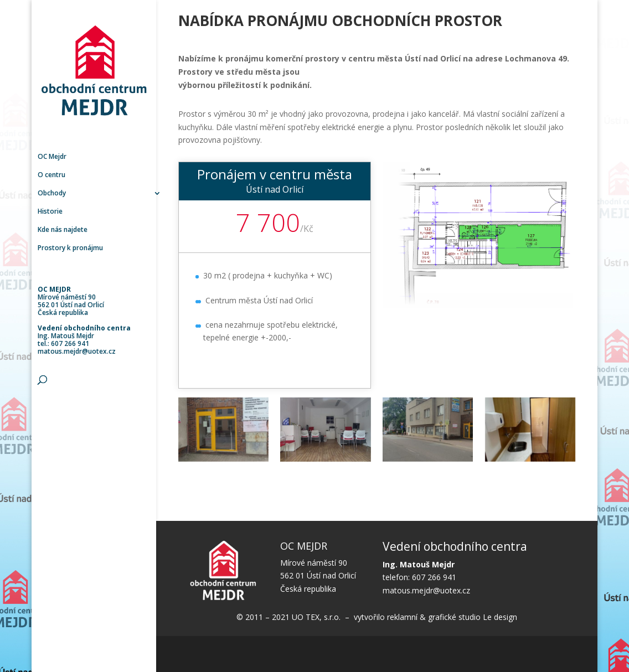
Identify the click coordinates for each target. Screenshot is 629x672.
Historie (50, 212)
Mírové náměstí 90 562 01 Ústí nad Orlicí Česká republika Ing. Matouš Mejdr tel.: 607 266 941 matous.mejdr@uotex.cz (84, 320)
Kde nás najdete (63, 230)
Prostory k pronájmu (70, 248)
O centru (51, 175)
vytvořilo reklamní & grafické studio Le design (434, 617)
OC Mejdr (52, 157)
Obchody (52, 193)
